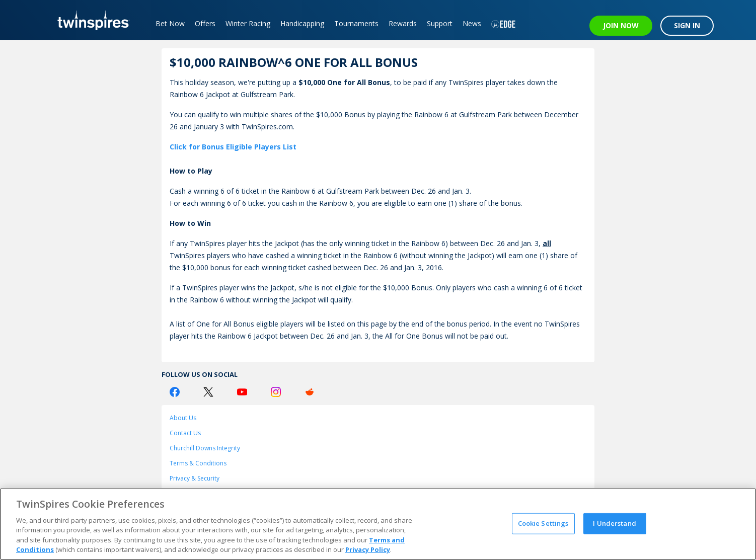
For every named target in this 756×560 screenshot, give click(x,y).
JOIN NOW (621, 25)
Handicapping (302, 23)
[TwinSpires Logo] (90, 20)
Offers (205, 23)
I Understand (615, 523)
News (472, 23)
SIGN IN (687, 25)
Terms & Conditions (198, 463)
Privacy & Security (195, 478)
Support (440, 23)
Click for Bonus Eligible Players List (233, 147)
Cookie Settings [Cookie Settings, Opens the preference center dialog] (543, 523)
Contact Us (185, 433)
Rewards (403, 23)
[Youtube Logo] (242, 392)
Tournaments (356, 23)
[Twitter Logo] (208, 392)
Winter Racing (248, 23)
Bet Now (170, 23)
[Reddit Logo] (310, 392)
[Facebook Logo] (175, 392)
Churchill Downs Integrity (205, 448)
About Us (183, 418)
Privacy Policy (368, 549)
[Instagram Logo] (276, 392)
